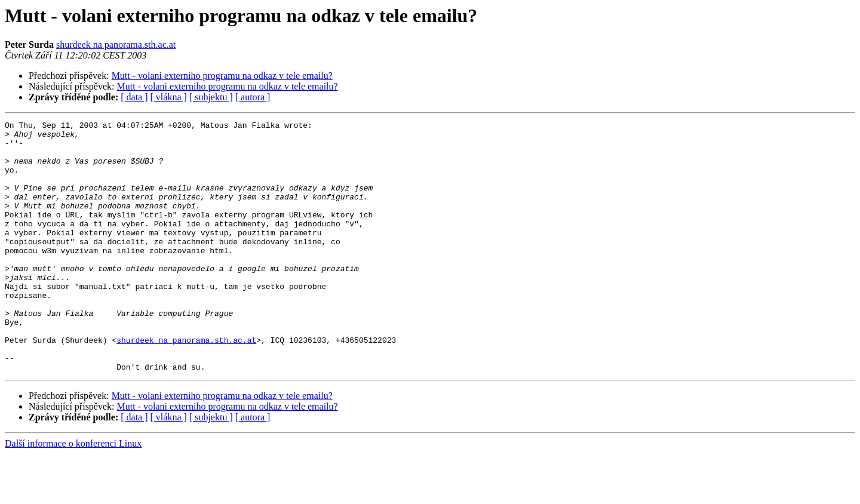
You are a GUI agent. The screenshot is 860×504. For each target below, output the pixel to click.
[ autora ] (253, 97)
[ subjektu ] (211, 97)
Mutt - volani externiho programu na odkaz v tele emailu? (222, 76)
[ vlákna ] (169, 97)
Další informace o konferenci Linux (73, 494)
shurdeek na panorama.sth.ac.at (116, 44)
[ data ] (134, 97)
